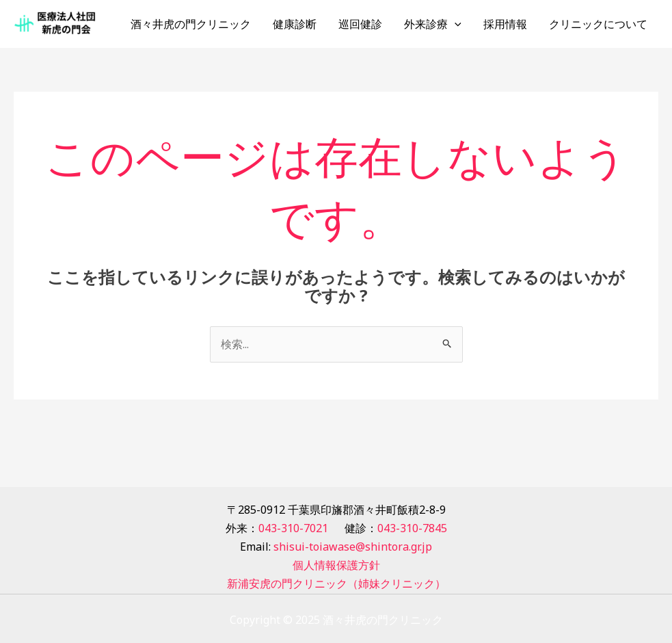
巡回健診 (360, 24)
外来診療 (433, 24)
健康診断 (295, 24)
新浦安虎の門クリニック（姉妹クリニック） (336, 583)
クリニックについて (598, 24)
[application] (455, 24)
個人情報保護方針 (336, 565)
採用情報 (505, 24)
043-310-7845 (412, 528)
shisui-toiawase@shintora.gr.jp (353, 547)
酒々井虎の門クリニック (191, 24)
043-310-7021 (293, 528)
